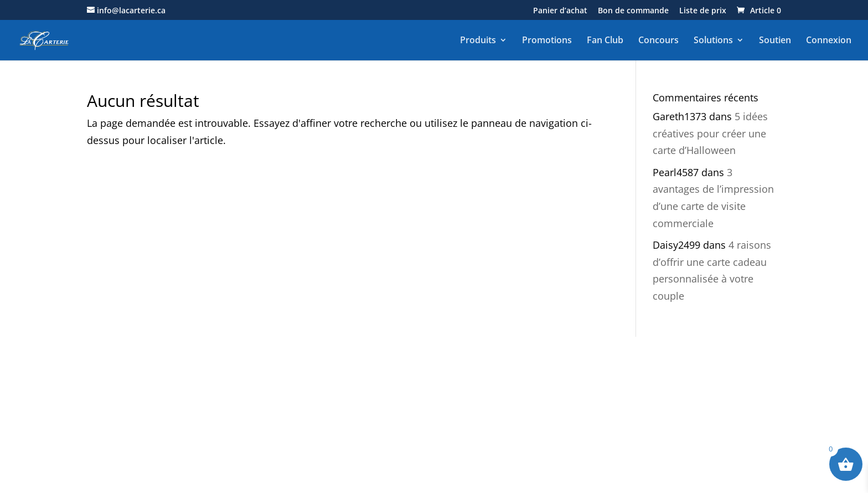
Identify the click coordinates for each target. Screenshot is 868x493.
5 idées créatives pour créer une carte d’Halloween (710, 133)
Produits (478, 40)
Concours (658, 40)
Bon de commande (633, 11)
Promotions (547, 40)
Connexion (829, 40)
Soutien (775, 40)
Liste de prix (703, 11)
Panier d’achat (560, 11)
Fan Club (605, 40)
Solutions (713, 40)
